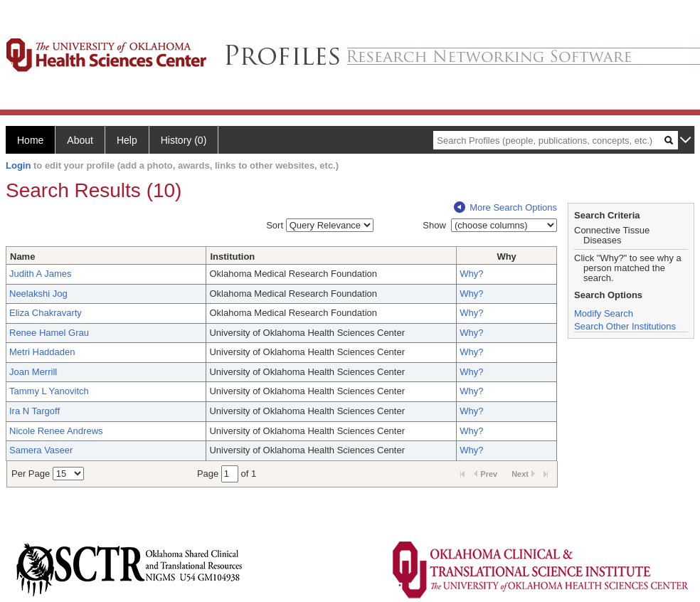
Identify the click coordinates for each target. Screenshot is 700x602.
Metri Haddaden (42, 352)
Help (127, 140)
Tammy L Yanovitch (49, 391)
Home (30, 140)
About (80, 140)
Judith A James (40, 274)
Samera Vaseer (41, 450)
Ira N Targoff (35, 411)
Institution (232, 257)
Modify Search (604, 313)
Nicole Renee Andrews (56, 431)
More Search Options (505, 207)
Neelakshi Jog (38, 294)
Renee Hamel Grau (49, 333)
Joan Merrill (33, 372)
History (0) (184, 140)
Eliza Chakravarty (46, 313)
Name (22, 257)
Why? (471, 274)
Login (18, 165)
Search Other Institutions (625, 326)
